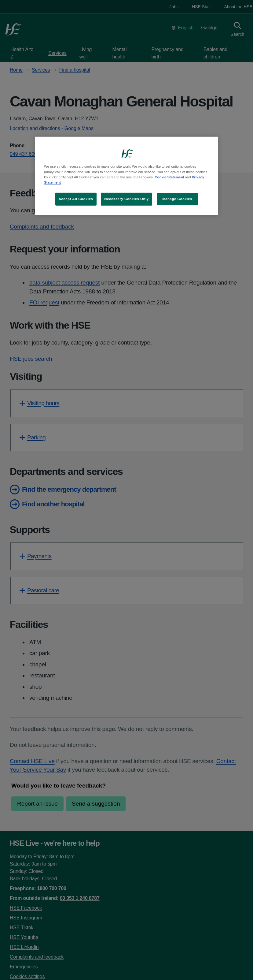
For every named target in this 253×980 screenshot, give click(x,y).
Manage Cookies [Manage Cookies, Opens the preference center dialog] (177, 199)
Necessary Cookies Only (126, 199)
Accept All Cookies (76, 199)
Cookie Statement (169, 177)
